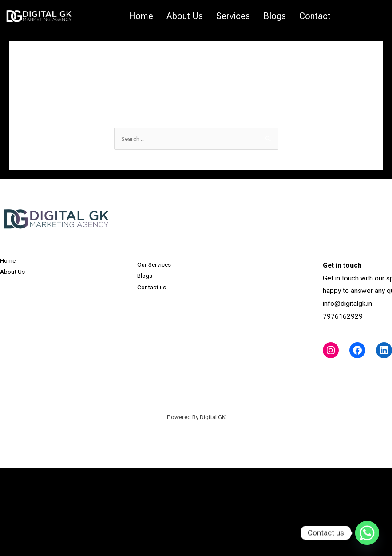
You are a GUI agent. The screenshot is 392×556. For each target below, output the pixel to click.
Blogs (275, 16)
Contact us (152, 287)
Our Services (154, 264)
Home (141, 16)
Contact (315, 16)
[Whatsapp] (367, 533)
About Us (185, 16)
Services (233, 16)
